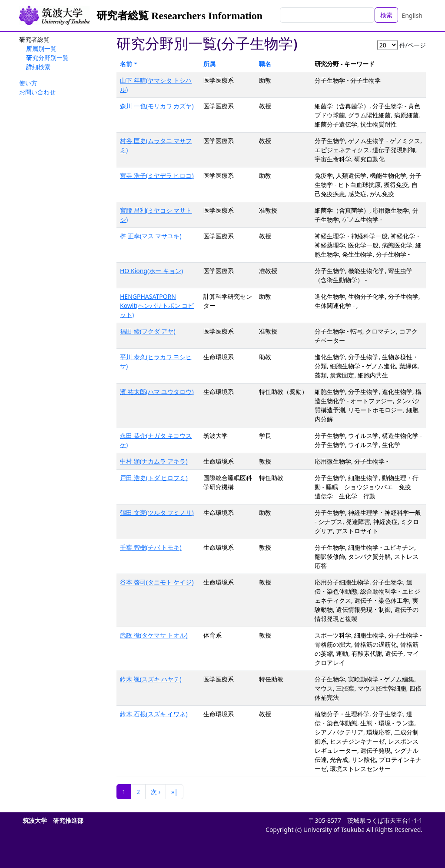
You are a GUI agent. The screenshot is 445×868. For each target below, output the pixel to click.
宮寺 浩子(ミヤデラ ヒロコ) (157, 175)
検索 (386, 15)
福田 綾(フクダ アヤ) (148, 331)
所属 (209, 64)
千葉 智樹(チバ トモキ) (151, 547)
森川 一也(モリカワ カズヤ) (157, 106)
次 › (156, 792)
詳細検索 (38, 67)
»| (174, 792)
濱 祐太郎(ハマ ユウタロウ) (157, 392)
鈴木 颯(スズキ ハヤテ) (151, 679)
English (412, 15)
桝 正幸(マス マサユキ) (151, 236)
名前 (126, 64)
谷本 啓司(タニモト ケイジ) (157, 582)
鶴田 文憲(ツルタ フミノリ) (157, 512)
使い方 (28, 83)
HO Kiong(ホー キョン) (151, 271)
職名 (265, 64)
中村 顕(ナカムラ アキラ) (154, 461)
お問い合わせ (37, 92)
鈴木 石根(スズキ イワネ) (154, 714)
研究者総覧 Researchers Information (179, 16)
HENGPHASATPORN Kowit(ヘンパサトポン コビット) (157, 305)
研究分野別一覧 (47, 58)
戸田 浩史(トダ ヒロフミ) (154, 478)
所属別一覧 (41, 48)
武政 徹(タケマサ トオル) (154, 635)
